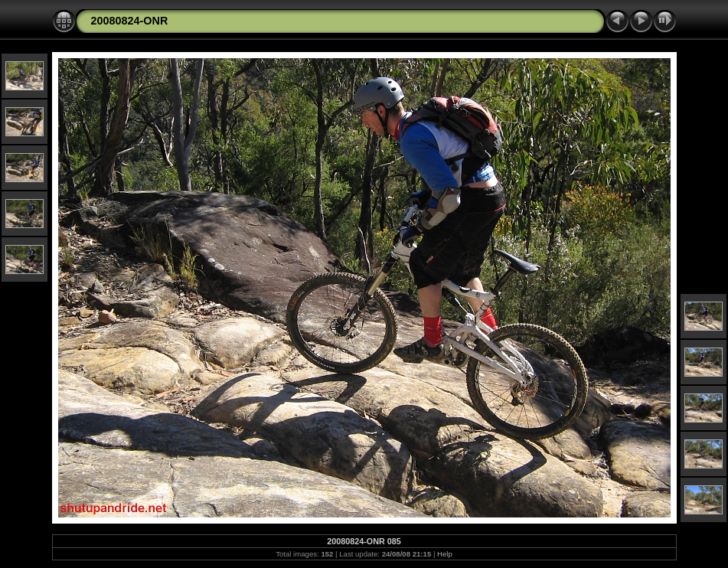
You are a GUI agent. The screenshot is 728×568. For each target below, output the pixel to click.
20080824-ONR (130, 21)
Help (445, 554)
